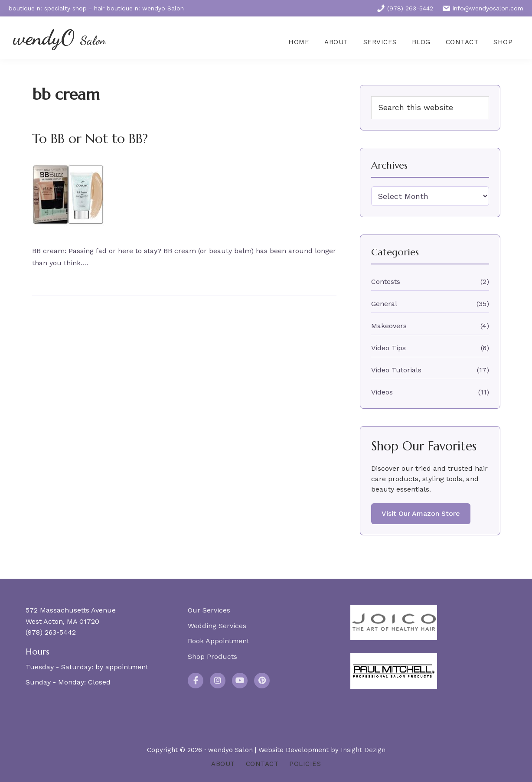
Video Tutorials (396, 370)
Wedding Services (217, 626)
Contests (386, 282)
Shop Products (212, 657)
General (384, 304)
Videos (382, 392)
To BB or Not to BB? (90, 138)
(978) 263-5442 (405, 8)
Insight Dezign (363, 750)
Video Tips (388, 348)
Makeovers (389, 326)
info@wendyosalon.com (483, 8)
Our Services (209, 610)
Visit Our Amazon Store (421, 513)
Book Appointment (219, 641)
